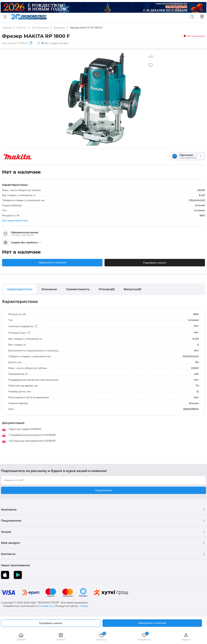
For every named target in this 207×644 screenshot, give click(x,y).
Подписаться (104, 490)
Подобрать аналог (155, 263)
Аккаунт (186, 637)
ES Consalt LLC (44, 606)
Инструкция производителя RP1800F (29, 441)
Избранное (144, 637)
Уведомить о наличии (52, 262)
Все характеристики (15, 220)
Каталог (61, 637)
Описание (49, 289)
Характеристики (20, 289)
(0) (46, 43)
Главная (21, 637)
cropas (84, 606)
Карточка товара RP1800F (22, 429)
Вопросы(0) (133, 289)
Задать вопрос (60, 43)
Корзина (101, 637)
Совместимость (78, 289)
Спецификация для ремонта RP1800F (29, 435)
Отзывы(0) (107, 289)
